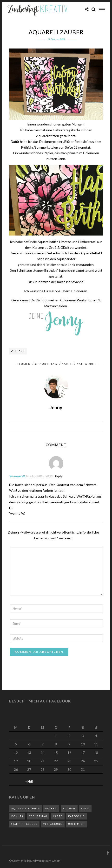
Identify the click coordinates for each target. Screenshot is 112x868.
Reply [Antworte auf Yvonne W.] (59, 476)
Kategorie (86, 364)
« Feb (29, 781)
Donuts (17, 816)
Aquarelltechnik (25, 809)
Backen (51, 809)
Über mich (77, 824)
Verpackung (53, 824)
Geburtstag (46, 364)
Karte (67, 364)
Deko (85, 809)
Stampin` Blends (24, 824)
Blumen (24, 364)
